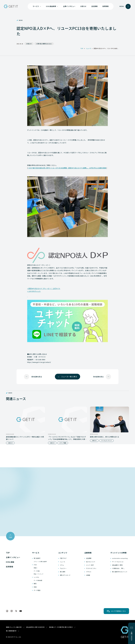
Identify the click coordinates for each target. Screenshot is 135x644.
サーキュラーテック (107, 441)
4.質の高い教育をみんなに (44, 44)
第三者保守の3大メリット (120, 572)
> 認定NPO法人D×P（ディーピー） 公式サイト (44, 288)
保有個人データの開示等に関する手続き (61, 627)
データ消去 (37, 571)
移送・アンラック (39, 574)
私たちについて (91, 562)
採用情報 (105, 6)
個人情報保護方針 (11, 631)
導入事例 (63, 572)
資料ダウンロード (65, 575)
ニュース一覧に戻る (69, 377)
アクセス (89, 572)
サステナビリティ (91, 568)
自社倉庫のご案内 (117, 565)
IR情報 (88, 575)
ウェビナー (63, 568)
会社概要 (89, 558)
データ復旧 (37, 590)
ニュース (63, 562)
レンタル (36, 577)
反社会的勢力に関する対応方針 (35, 627)
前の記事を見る (37, 377)
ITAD (35, 565)
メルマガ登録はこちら (118, 611)
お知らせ (83, 6)
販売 (35, 584)
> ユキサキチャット (34, 291)
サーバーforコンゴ (118, 562)
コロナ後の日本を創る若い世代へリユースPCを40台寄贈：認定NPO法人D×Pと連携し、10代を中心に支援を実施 (67, 168)
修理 (35, 587)
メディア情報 (63, 443)
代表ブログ (63, 558)
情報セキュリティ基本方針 (14, 627)
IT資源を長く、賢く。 (119, 568)
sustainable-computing (120, 558)
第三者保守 (37, 558)
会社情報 (94, 6)
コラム (62, 565)
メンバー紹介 (90, 565)
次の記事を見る (98, 377)
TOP (8, 553)
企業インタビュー (69, 6)
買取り (36, 568)
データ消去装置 (38, 580)
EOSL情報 (10, 562)
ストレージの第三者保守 (40, 562)
